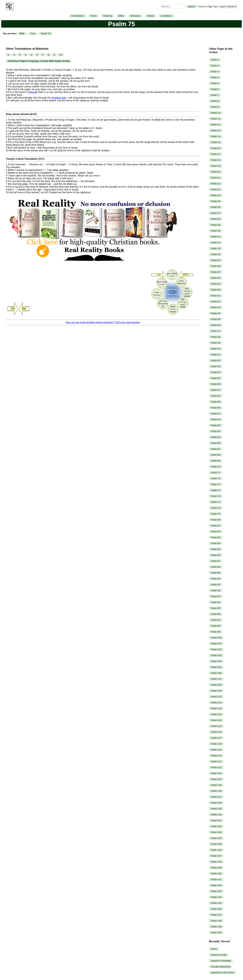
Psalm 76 (216, 496)
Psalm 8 (215, 101)
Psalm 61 (216, 414)
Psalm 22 (216, 184)
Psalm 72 (216, 478)
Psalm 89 (216, 573)
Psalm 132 (216, 826)
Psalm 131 (216, 820)
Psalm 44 (216, 313)
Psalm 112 (216, 708)
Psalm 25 (216, 201)
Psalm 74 (216, 490)
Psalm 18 (216, 160)
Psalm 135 (216, 844)
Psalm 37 (216, 272)
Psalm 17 (216, 154)
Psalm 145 (216, 903)
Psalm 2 (215, 66)
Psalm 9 (215, 107)
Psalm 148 (216, 921)
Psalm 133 (216, 832)
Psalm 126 (216, 791)
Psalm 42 (216, 302)
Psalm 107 (216, 679)
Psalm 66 (216, 443)
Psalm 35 (216, 260)
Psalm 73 (216, 484)
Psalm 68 (216, 455)
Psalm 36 (216, 266)
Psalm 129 (216, 809)
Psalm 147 (216, 915)
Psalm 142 (216, 885)
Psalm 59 (216, 402)
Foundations (77, 16)
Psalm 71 (216, 473)
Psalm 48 (216, 337)
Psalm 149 (216, 927)
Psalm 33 (216, 248)
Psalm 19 (216, 166)
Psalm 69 (216, 461)
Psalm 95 (216, 608)
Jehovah (33, 92)
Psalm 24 (216, 195)
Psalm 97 (216, 620)
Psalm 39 (216, 284)
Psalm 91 (216, 585)
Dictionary (135, 16)
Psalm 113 (216, 714)
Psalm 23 (216, 189)
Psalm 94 (216, 602)
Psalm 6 (215, 89)
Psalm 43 (216, 307)
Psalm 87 (216, 561)
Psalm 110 (216, 697)
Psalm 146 (216, 909)
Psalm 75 (46, 34)
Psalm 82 (216, 532)
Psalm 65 (216, 437)
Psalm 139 (216, 868)
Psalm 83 (216, 537)
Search (192, 7)
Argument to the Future (222, 973)
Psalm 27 (216, 213)
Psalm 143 (216, 891)
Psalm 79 (216, 514)
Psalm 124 (216, 779)
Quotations (166, 16)
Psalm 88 (216, 567)
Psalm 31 (216, 237)
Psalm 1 (215, 60)
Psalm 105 (216, 667)
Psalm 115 (216, 726)
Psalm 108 (216, 685)
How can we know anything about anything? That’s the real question (103, 322)
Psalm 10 (216, 113)
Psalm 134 (216, 838)
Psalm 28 (216, 219)
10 (61, 55)
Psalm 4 (215, 77)
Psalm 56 (216, 384)
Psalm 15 (216, 142)
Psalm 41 (216, 296)
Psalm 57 (216, 390)
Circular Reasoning (220, 967)
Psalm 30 (216, 231)
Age (59, 98)
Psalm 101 (216, 644)
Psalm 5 (215, 83)
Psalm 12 (216, 125)
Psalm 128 (216, 803)
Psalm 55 (216, 378)
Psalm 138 (216, 862)
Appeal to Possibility (221, 961)
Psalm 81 (216, 526)
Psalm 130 (216, 815)
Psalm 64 (216, 431)
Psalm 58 (216, 396)
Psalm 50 (216, 349)
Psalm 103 (216, 655)
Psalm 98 (216, 626)
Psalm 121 (216, 761)
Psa (33, 34)
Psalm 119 (216, 750)
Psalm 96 (216, 614)
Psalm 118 (216, 744)
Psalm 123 (216, 773)
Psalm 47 (216, 331)
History (151, 16)
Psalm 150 (216, 933)
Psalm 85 (216, 549)
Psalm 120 (216, 756)
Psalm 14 (216, 136)
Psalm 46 (216, 325)
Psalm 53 (216, 366)
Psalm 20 (216, 172)
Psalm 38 (216, 278)
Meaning (107, 16)
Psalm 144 (216, 897)
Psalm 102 (216, 649)
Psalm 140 (216, 874)
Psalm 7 (215, 95)
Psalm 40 (216, 290)
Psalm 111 (216, 703)
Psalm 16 (216, 148)
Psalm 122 (216, 767)
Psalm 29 (216, 225)
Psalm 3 (215, 72)
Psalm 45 (216, 319)
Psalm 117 (216, 738)
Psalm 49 (216, 343)
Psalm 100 (216, 638)
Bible (121, 16)
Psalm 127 (216, 797)
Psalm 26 (216, 207)
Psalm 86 (216, 555)
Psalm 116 (216, 732)
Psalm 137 (216, 856)
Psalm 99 (216, 632)
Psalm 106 (216, 673)
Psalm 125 (216, 785)
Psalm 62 (216, 419)
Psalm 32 (216, 243)
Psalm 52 (216, 360)
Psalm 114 (216, 720)
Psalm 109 (216, 691)
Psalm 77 (216, 502)
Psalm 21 (216, 178)
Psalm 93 (216, 596)
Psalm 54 (216, 372)
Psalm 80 (216, 520)
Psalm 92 (216, 590)
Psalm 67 (216, 449)
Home (93, 16)
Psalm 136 (216, 850)
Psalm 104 (216, 661)
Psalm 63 (216, 425)
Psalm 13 (216, 131)
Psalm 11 (216, 119)
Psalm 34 (216, 254)
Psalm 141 (216, 879)
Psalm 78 (216, 508)
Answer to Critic (219, 955)
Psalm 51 (216, 355)
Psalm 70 (216, 467)
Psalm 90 (216, 579)
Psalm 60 (216, 408)
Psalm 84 (216, 543)
